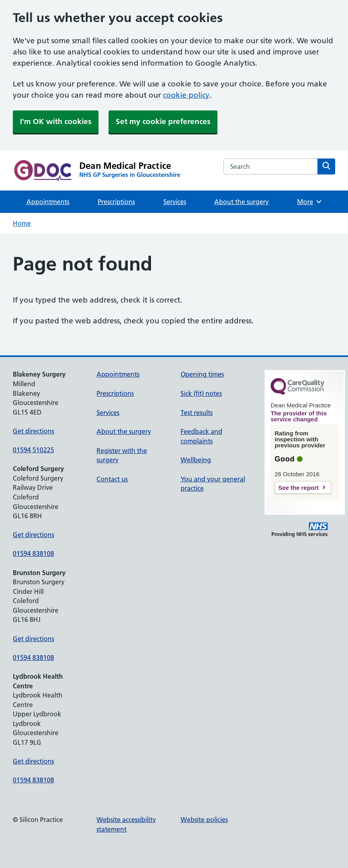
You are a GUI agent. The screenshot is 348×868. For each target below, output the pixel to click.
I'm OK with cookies (56, 121)
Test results (197, 413)
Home (22, 223)
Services (175, 202)
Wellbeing (196, 460)
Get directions (33, 431)
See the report (299, 488)
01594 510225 (33, 450)
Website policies (204, 820)
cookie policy (186, 95)
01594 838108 (33, 553)
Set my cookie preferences (163, 121)
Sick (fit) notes (201, 393)
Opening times (202, 374)
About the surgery (241, 202)
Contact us (112, 479)
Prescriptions (116, 202)
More (310, 202)
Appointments (48, 202)
